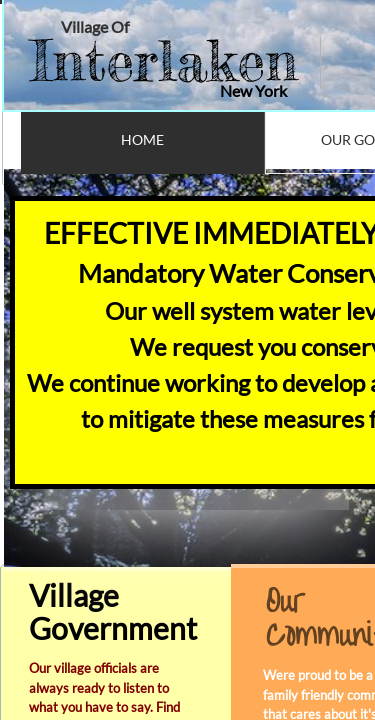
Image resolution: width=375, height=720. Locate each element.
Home (142, 139)
